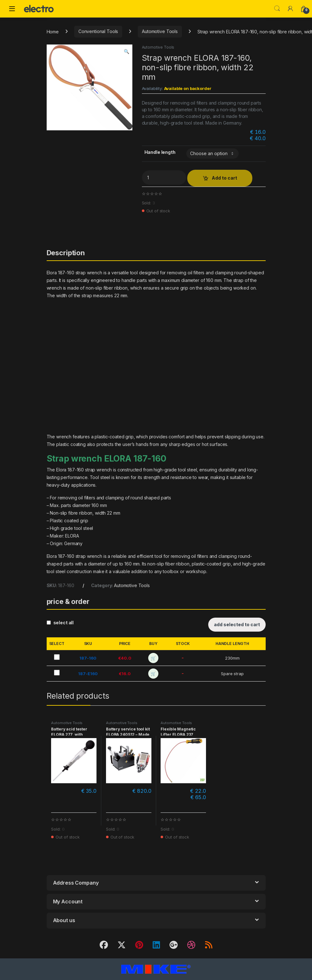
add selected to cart (237, 624)
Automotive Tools (160, 31)
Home (53, 31)
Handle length (160, 152)
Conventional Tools (98, 31)
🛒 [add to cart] (153, 658)
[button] (126, 51)
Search (277, 9)
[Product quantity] (164, 178)
